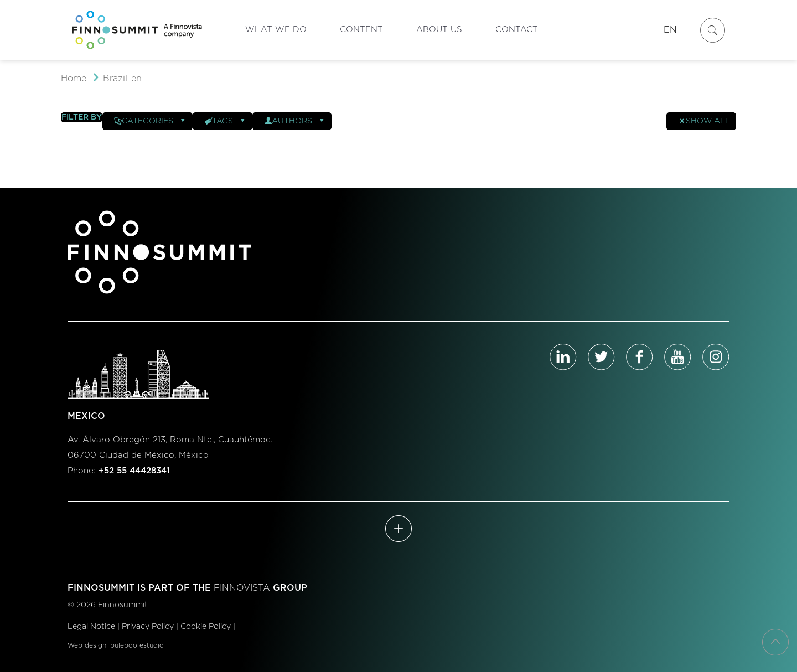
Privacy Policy (148, 627)
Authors (295, 121)
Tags (225, 121)
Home (74, 79)
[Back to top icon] (775, 642)
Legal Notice (91, 627)
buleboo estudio (137, 645)
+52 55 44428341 (134, 471)
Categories (150, 121)
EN (670, 30)
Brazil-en (122, 79)
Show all (704, 121)
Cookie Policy (206, 627)
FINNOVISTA (242, 588)
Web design (87, 645)
